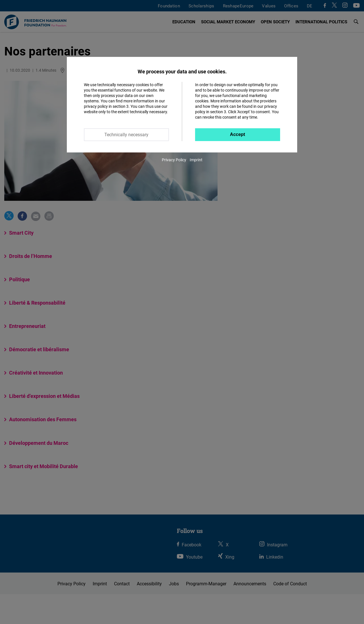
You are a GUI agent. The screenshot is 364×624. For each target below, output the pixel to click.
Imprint (196, 160)
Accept (238, 134)
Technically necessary (126, 135)
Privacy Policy (174, 160)
